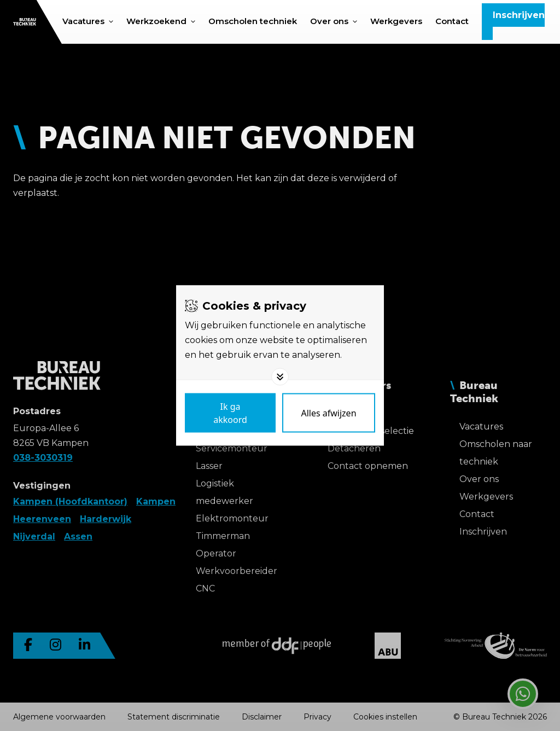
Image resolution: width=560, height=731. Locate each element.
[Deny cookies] (329, 413)
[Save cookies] (230, 413)
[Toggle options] (280, 377)
